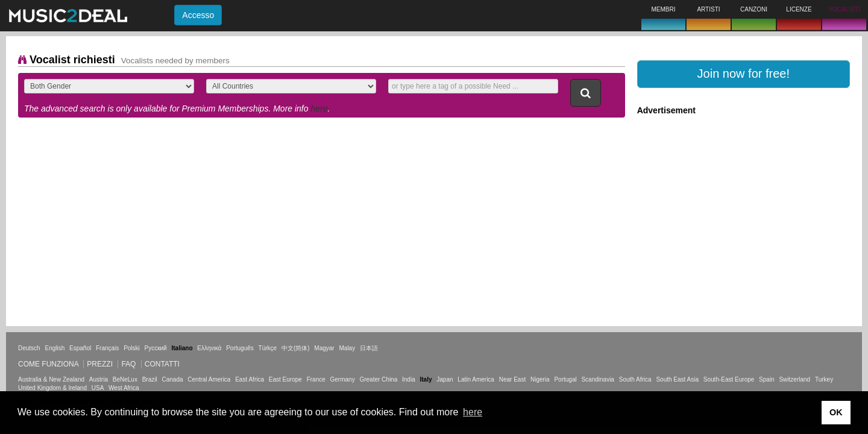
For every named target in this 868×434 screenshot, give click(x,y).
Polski (132, 348)
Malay (348, 348)
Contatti (162, 364)
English (55, 348)
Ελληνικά (209, 348)
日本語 (369, 348)
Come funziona (48, 364)
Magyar (324, 348)
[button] (744, 74)
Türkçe (268, 348)
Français (107, 348)
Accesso (198, 15)
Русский (156, 348)
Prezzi (100, 364)
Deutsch (29, 348)
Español (80, 348)
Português (240, 348)
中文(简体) (296, 348)
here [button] (473, 412)
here (319, 108)
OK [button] (836, 412)
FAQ (128, 364)
